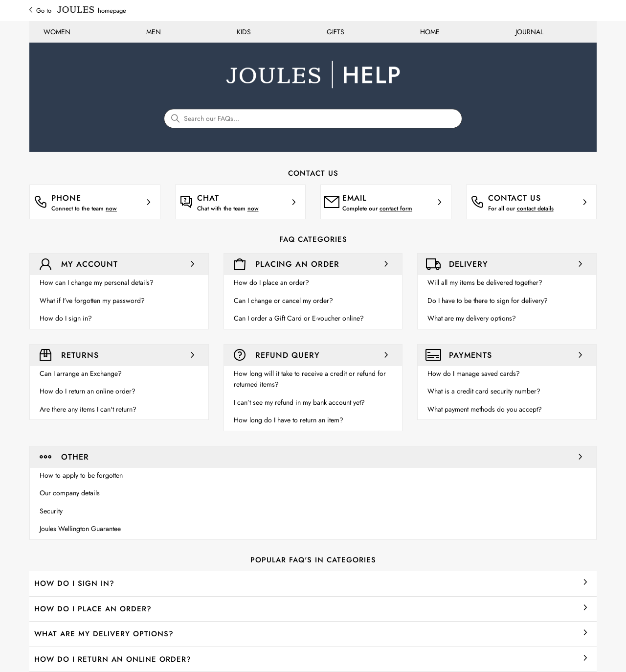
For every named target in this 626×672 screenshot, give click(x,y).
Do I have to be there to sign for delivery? (488, 301)
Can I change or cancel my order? (283, 301)
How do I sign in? (66, 318)
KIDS (244, 32)
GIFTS (335, 32)
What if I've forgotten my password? (92, 301)
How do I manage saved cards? (474, 373)
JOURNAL (529, 32)
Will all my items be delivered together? (485, 282)
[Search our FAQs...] (313, 118)
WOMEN (57, 32)
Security (51, 511)
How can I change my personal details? (97, 282)
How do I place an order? (271, 282)
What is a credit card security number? (484, 391)
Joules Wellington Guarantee (80, 529)
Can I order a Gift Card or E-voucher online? (299, 318)
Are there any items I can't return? (88, 409)
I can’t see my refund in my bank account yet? (299, 402)
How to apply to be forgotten (81, 475)
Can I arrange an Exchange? (81, 373)
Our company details (70, 493)
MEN (154, 32)
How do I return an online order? (88, 391)
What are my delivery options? (472, 318)
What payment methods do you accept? (485, 409)
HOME (430, 32)
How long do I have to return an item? (289, 420)
